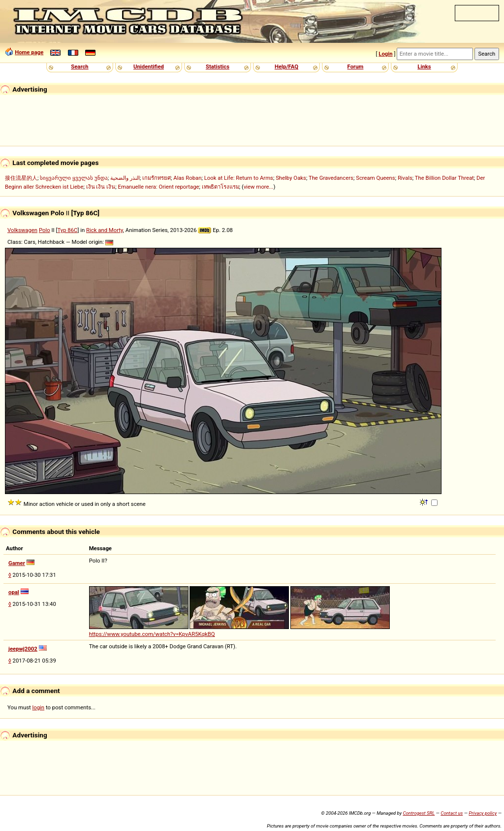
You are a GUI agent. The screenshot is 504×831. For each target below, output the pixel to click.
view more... (259, 187)
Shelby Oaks (291, 178)
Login (385, 54)
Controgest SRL (419, 813)
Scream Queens (375, 178)
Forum (356, 66)
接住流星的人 (21, 178)
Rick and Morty (105, 230)
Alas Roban (187, 178)
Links (424, 66)
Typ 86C (67, 230)
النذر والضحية (125, 178)
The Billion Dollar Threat (444, 178)
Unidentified (149, 66)
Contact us (452, 813)
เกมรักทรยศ (157, 178)
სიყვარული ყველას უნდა (74, 178)
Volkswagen (22, 230)
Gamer (17, 563)
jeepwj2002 (23, 649)
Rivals (405, 178)
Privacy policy (483, 813)
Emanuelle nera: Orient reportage (159, 187)
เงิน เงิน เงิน (101, 187)
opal (14, 592)
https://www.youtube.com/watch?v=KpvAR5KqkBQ (152, 634)
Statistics (218, 66)
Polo (45, 230)
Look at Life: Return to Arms (239, 178)
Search (79, 66)
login (39, 707)
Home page (29, 52)
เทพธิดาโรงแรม (220, 187)
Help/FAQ (286, 66)
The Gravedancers (331, 178)
